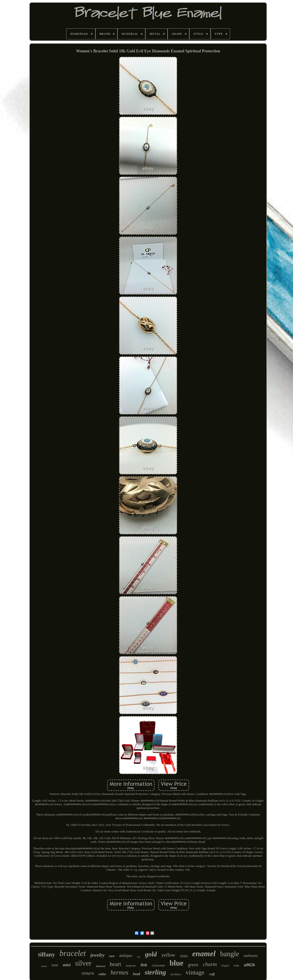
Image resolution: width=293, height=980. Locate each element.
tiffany (46, 954)
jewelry (98, 955)
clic (139, 957)
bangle (230, 954)
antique (126, 955)
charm (210, 964)
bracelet (73, 953)
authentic (251, 956)
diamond (101, 966)
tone (55, 965)
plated (44, 966)
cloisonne (158, 965)
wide (236, 965)
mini (67, 965)
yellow (168, 955)
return (88, 973)
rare (112, 956)
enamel (204, 954)
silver (83, 963)
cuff (212, 974)
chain (184, 956)
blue (177, 963)
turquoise (131, 966)
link (144, 965)
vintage (195, 972)
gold (151, 954)
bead (137, 974)
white (102, 974)
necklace (176, 974)
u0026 (249, 965)
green (193, 965)
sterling (155, 972)
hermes (119, 972)
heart (115, 964)
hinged (225, 966)
